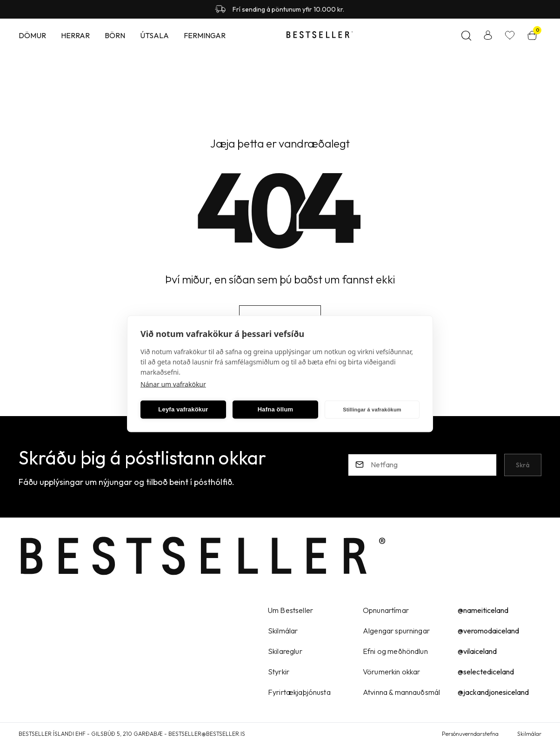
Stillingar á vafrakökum (372, 410)
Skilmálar (529, 734)
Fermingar (205, 35)
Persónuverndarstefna (470, 734)
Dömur (32, 35)
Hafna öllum (276, 409)
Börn (115, 35)
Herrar (75, 35)
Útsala (154, 35)
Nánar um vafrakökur (173, 384)
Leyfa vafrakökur (183, 409)
